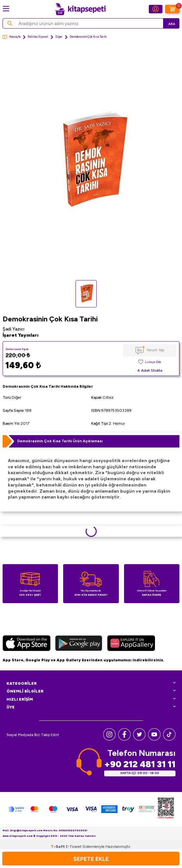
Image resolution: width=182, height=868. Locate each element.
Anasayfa (12, 37)
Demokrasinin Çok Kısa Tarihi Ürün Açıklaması (60, 441)
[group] (91, 163)
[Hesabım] (156, 9)
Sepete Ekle (91, 859)
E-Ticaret (74, 847)
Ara (172, 24)
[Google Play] (79, 644)
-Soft (58, 847)
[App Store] (27, 644)
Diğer (59, 37)
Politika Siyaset (38, 37)
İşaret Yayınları (21, 335)
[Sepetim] (172, 9)
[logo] (80, 9)
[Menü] (6, 9)
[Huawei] (131, 644)
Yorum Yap (155, 350)
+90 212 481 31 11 (140, 764)
